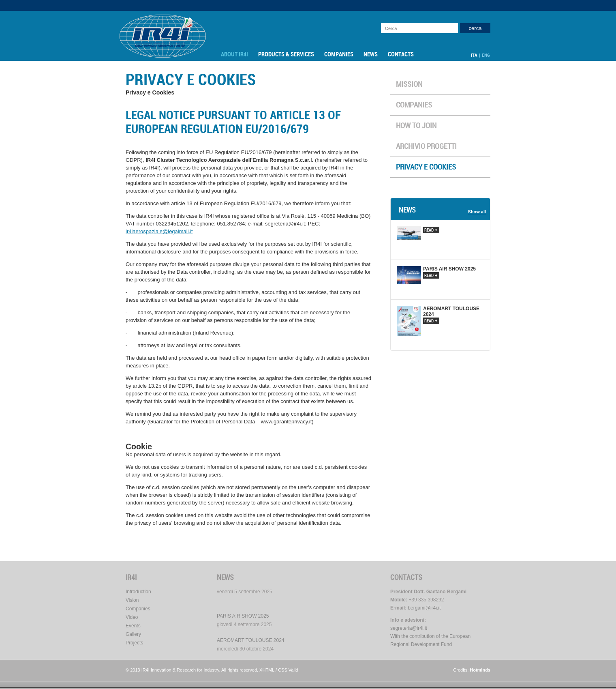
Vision (132, 600)
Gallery (133, 634)
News (371, 54)
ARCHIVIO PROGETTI (426, 146)
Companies (339, 54)
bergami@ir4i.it (424, 608)
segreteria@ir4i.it (409, 628)
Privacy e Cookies (426, 167)
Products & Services (286, 54)
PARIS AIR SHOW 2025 (243, 616)
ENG (486, 55)
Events (133, 626)
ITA (474, 55)
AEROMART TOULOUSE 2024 (251, 640)
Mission (409, 84)
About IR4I (234, 54)
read (431, 230)
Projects (134, 643)
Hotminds (480, 670)
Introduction (138, 592)
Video (132, 617)
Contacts (401, 54)
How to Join (416, 126)
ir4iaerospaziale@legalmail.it (159, 231)
